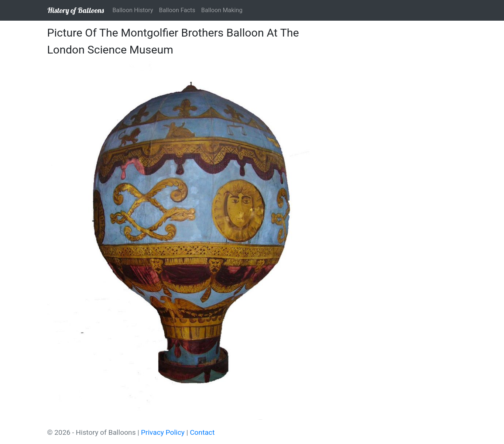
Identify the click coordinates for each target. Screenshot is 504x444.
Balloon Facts (177, 10)
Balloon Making (222, 10)
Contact (202, 432)
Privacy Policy (163, 432)
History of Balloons (76, 10)
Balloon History (133, 10)
